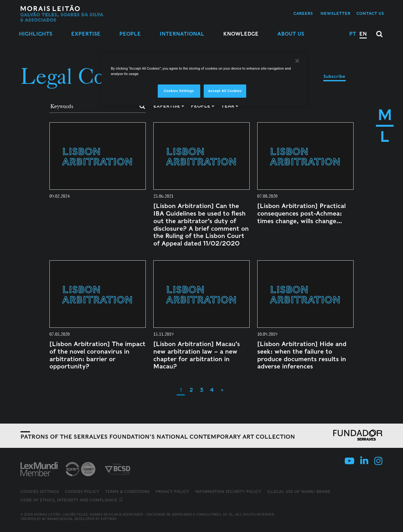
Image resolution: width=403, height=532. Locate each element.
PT (353, 34)
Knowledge (241, 34)
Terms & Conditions (127, 492)
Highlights (36, 34)
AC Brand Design (57, 519)
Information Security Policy (228, 492)
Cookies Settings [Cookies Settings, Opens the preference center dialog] (179, 91)
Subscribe (334, 76)
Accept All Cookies (225, 91)
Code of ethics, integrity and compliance (72, 500)
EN (363, 34)
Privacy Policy (172, 492)
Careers (303, 13)
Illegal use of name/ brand (299, 492)
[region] (204, 79)
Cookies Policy (82, 492)
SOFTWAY (109, 519)
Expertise (86, 34)
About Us (291, 34)
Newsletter (335, 13)
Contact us (370, 13)
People (130, 34)
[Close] (297, 61)
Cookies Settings (40, 492)
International (182, 34)
